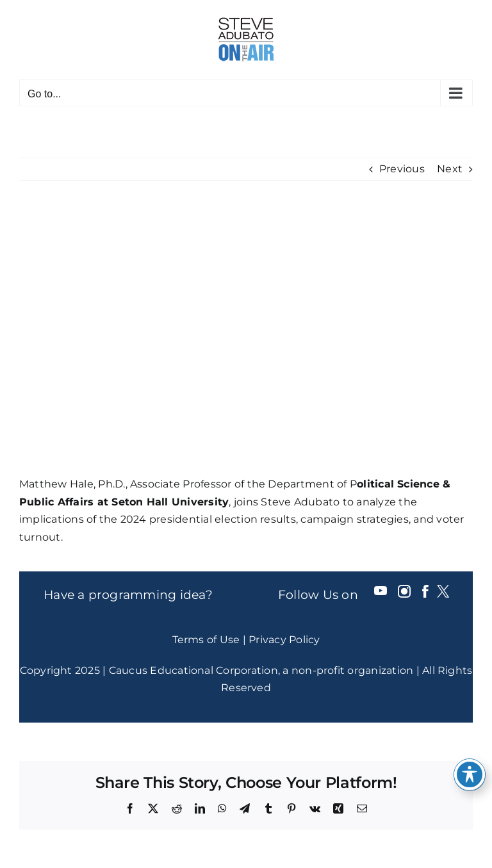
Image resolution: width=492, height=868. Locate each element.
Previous (402, 169)
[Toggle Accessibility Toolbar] (470, 774)
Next (450, 169)
